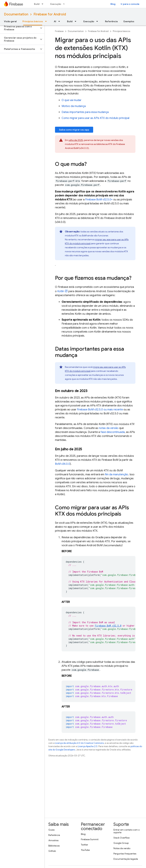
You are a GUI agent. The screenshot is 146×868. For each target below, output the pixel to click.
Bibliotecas (54, 846)
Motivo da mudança (74, 106)
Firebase (59, 31)
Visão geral (10, 21)
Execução (56, 4)
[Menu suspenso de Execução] (98, 21)
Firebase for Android (50, 14)
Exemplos (129, 21)
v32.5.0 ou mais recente (100, 410)
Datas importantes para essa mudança (85, 112)
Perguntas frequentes (125, 854)
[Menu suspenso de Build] (43, 4)
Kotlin (61, 291)
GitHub (52, 851)
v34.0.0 (63, 464)
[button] (20, 28)
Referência (111, 21)
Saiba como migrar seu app (74, 130)
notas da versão (109, 428)
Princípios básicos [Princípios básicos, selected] (33, 21)
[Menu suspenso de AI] (60, 21)
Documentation (16, 14)
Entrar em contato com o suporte (127, 831)
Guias (51, 830)
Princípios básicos (121, 31)
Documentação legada (126, 859)
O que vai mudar (72, 100)
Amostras (53, 840)
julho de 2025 (76, 140)
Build (37, 4)
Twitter (84, 845)
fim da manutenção (117, 474)
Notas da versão (122, 848)
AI (55, 21)
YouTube (85, 850)
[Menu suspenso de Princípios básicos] (47, 21)
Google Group (121, 843)
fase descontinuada (113, 432)
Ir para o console (130, 4)
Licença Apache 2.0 (88, 746)
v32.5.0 (108, 626)
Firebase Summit (90, 839)
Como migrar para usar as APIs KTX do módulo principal (95, 118)
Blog (113, 4)
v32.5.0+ (99, 200)
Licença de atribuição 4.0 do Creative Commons (79, 743)
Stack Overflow (122, 838)
